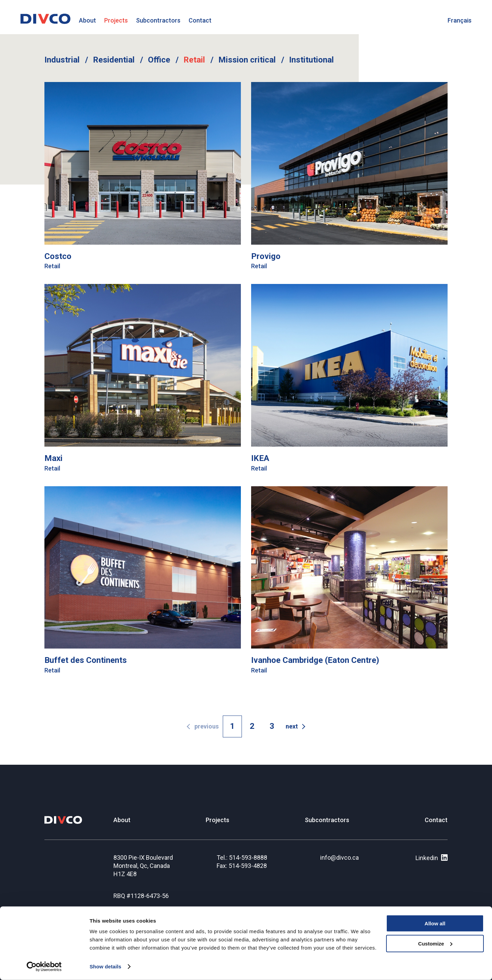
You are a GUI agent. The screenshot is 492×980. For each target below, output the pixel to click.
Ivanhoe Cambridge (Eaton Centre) (315, 660)
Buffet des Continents (86, 660)
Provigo (266, 256)
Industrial (62, 60)
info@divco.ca (339, 857)
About (87, 20)
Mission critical (247, 60)
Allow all (435, 923)
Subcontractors (158, 20)
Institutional (311, 60)
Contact (200, 20)
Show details (105, 967)
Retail (194, 60)
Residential (114, 60)
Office (159, 60)
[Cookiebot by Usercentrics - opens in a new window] (44, 967)
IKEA (260, 458)
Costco (58, 256)
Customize (435, 944)
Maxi (53, 458)
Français (460, 20)
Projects (116, 20)
